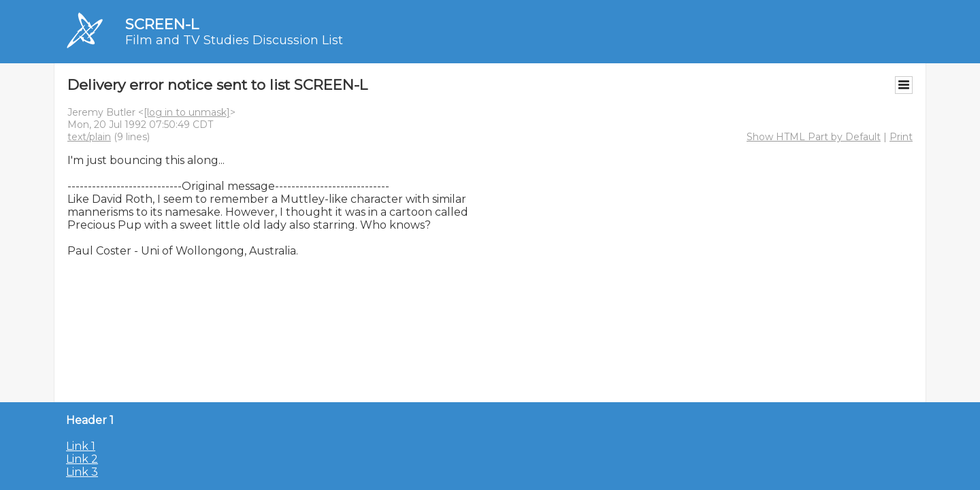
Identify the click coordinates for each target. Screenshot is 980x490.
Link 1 (81, 446)
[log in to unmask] (187, 112)
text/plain (89, 137)
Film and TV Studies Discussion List (234, 40)
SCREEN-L (162, 24)
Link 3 (82, 472)
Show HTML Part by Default (814, 137)
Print (901, 137)
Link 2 (82, 459)
